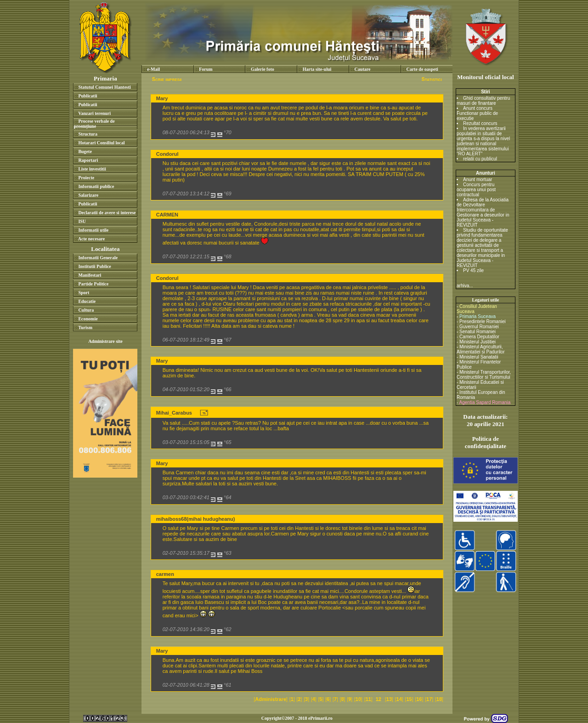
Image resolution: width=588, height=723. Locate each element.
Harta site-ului (317, 69)
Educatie (87, 301)
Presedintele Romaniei (483, 322)
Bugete (85, 151)
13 (389, 699)
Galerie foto (263, 69)
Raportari (88, 160)
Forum (206, 69)
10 (358, 699)
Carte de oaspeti (422, 69)
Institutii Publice (94, 266)
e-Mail (153, 69)
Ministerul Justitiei (478, 342)
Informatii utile (93, 230)
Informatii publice (96, 186)
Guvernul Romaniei (479, 327)
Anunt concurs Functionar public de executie (477, 113)
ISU (82, 221)
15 (409, 699)
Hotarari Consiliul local (101, 143)
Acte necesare (91, 239)
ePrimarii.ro (320, 718)
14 (399, 699)
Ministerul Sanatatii (479, 357)
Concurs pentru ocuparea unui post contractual (476, 190)
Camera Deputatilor (479, 337)
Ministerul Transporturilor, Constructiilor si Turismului (484, 375)
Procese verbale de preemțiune (94, 124)
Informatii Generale (98, 258)
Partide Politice (93, 284)
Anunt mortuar (478, 179)
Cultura (86, 310)
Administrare (271, 699)
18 (439, 699)
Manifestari (90, 275)
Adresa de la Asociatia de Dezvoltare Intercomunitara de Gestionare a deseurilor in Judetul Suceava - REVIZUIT (483, 212)
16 (419, 699)
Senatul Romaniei (478, 332)
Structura (88, 134)
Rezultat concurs (480, 123)
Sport (84, 293)
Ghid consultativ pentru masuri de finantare (483, 101)
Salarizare (88, 195)
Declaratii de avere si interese (107, 213)
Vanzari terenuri (94, 113)
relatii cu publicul (480, 159)
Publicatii (88, 96)
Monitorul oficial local (485, 77)
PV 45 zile (473, 270)
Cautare (363, 69)
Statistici (431, 79)
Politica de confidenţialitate (486, 442)
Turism (85, 327)
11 (368, 699)
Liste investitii (92, 169)
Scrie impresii (167, 79)
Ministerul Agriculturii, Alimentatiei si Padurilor (481, 349)
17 (429, 699)
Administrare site (105, 341)
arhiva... (465, 286)
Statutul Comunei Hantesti (104, 87)
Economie (88, 319)
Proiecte (86, 178)
